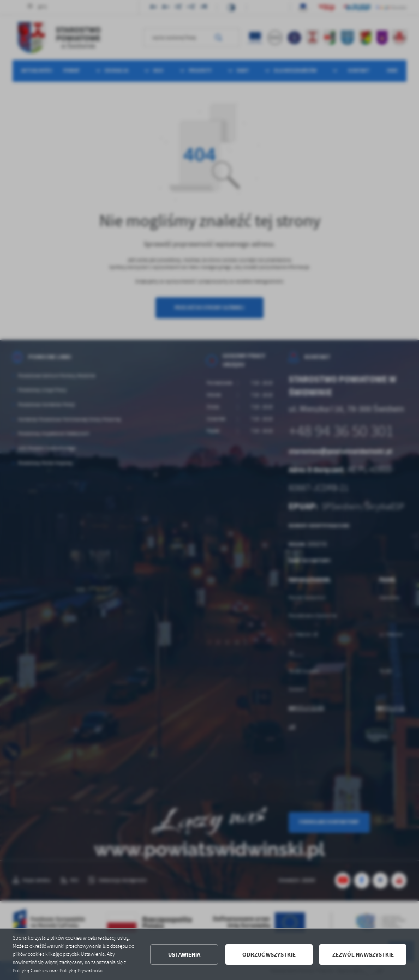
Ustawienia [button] (184, 955)
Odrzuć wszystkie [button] (269, 955)
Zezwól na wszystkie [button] (363, 955)
